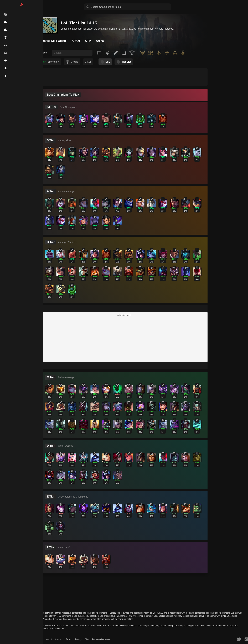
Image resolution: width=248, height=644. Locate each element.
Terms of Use (151, 616)
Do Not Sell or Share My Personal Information (21, 619)
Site (87, 639)
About (49, 639)
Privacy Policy (134, 616)
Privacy (78, 639)
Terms (69, 639)
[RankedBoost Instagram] (246, 639)
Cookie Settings (166, 616)
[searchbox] (72, 53)
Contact (59, 639)
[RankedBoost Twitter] (239, 639)
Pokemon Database (101, 639)
